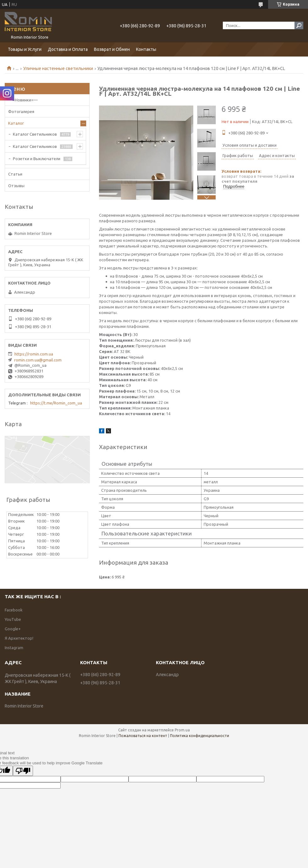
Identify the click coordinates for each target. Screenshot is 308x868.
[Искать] (299, 25)
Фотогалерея (21, 111)
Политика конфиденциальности (200, 736)
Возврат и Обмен (112, 49)
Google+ (13, 629)
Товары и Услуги (25, 49)
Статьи (15, 174)
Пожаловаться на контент (143, 736)
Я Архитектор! (19, 638)
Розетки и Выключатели (37, 159)
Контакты (146, 49)
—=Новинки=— (23, 100)
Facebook (14, 610)
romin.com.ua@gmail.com (38, 360)
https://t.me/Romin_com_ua (56, 403)
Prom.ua (182, 730)
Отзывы (16, 186)
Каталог (16, 123)
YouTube (13, 619)
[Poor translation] (23, 771)
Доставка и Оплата (68, 49)
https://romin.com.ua (34, 354)
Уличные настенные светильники (58, 68)
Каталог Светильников (35, 134)
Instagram (14, 648)
